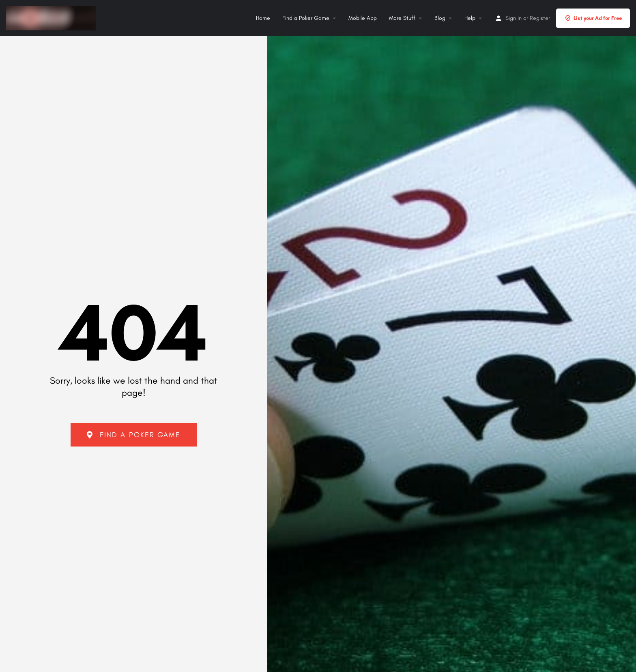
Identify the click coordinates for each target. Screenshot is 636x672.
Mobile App (363, 18)
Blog (440, 18)
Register (540, 18)
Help (470, 18)
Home (263, 18)
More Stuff (402, 18)
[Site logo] (52, 17)
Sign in (514, 18)
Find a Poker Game (306, 18)
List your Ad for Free (593, 18)
